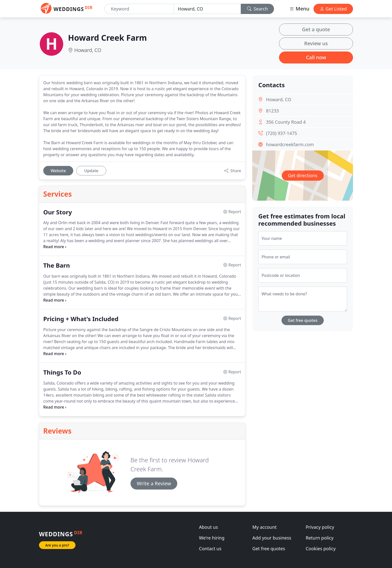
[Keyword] (139, 9)
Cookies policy (321, 549)
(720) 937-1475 (281, 133)
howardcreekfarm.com (290, 144)
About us (208, 527)
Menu (299, 9)
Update (91, 171)
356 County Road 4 (286, 122)
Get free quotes (303, 320)
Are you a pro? (57, 545)
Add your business (272, 538)
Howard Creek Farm (107, 38)
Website (58, 171)
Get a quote (316, 29)
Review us (316, 43)
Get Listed (333, 9)
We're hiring (212, 538)
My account (264, 527)
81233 (272, 111)
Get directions (303, 175)
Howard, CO (88, 50)
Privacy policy (320, 527)
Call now (316, 57)
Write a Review (154, 483)
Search (257, 9)
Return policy (320, 538)
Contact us (210, 549)
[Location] (207, 9)
